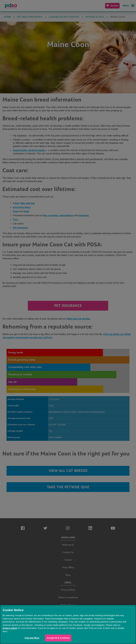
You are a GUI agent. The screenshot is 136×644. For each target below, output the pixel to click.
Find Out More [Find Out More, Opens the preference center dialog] (32, 638)
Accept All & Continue (58, 638)
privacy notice (10, 628)
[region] (68, 624)
